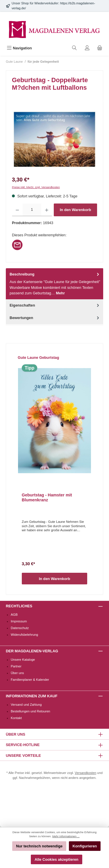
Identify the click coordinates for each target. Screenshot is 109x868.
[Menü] (19, 48)
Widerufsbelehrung (24, 635)
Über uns (17, 673)
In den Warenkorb (76, 210)
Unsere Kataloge (23, 660)
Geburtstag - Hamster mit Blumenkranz (47, 498)
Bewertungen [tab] (55, 318)
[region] (54, 139)
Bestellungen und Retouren (31, 711)
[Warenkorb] (100, 48)
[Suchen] (74, 48)
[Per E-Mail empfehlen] (17, 245)
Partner (16, 666)
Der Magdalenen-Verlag (32, 651)
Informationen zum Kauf (32, 696)
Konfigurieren (85, 846)
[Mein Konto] (87, 48)
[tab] (54, 284)
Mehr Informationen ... (66, 836)
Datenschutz (20, 628)
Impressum (19, 621)
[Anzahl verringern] (17, 210)
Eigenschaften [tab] (55, 305)
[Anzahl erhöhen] (47, 210)
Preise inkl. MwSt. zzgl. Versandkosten (36, 187)
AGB (14, 615)
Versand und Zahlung (26, 705)
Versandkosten (85, 773)
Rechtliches (19, 606)
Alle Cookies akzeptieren (57, 859)
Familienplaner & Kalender (30, 680)
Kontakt (16, 718)
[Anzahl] (32, 210)
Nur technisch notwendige (39, 846)
